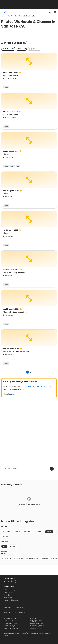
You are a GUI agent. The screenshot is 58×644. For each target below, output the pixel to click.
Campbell (7, 559)
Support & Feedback (11, 628)
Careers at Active (36, 623)
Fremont (44, 559)
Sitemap (33, 618)
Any (4, 546)
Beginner (13, 546)
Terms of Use (8, 621)
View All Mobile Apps (11, 600)
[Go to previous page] (23, 372)
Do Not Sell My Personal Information (16, 612)
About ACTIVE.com (10, 618)
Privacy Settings (9, 626)
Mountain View (31, 559)
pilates (49, 532)
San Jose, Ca (12, 16)
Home (3, 16)
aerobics (17, 532)
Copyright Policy (36, 621)
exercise (27, 532)
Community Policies (37, 626)
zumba (5, 536)
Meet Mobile (8, 598)
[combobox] (8, 49)
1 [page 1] (27, 372)
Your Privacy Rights (10, 623)
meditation (38, 532)
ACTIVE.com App (9, 590)
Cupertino (18, 559)
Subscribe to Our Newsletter (14, 607)
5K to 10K (7, 595)
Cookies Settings (36, 628)
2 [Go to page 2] (31, 372)
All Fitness (6, 532)
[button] (21, 49)
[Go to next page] (35, 372)
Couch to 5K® (8, 592)
